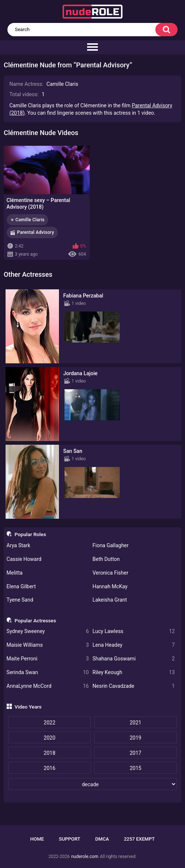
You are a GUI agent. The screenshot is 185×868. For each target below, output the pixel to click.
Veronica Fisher (110, 573)
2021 (136, 723)
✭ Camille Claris (27, 220)
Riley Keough (134, 672)
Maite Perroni (48, 659)
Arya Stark (19, 545)
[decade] (92, 784)
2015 (136, 768)
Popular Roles (30, 534)
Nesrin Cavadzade (134, 686)
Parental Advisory (36, 232)
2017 (136, 753)
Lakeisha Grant (110, 600)
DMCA (102, 839)
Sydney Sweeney (48, 631)
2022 (49, 723)
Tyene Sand (20, 600)
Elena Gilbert (21, 586)
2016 (49, 768)
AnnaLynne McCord (48, 686)
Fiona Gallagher (111, 545)
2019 (136, 738)
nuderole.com (85, 857)
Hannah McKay (110, 586)
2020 (49, 738)
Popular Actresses (35, 620)
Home (37, 839)
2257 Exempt (139, 839)
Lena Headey (134, 645)
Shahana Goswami (134, 659)
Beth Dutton (106, 559)
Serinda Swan (48, 672)
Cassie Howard (24, 559)
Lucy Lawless (134, 631)
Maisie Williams (48, 645)
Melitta (15, 573)
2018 (49, 753)
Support (70, 839)
